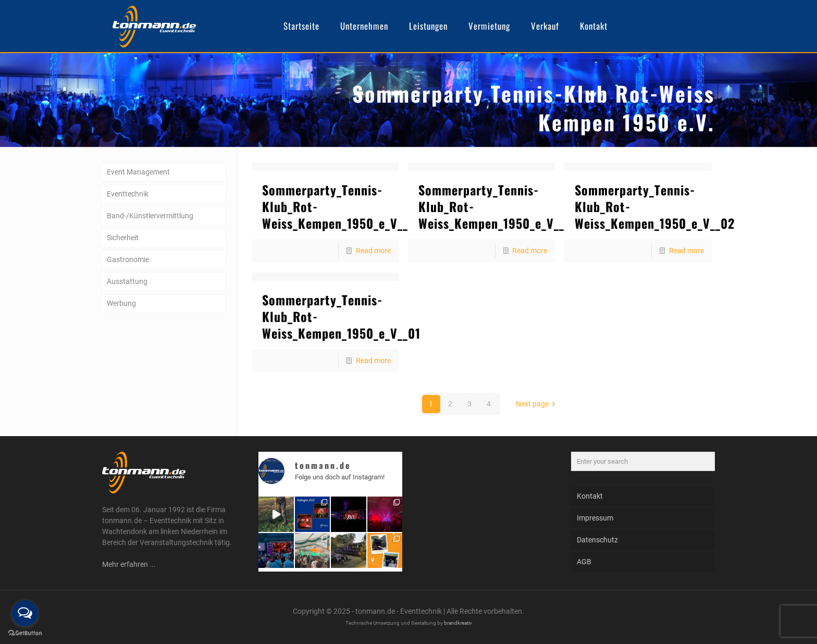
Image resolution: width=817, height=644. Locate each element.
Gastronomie (128, 259)
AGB (584, 562)
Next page (537, 404)
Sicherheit (123, 238)
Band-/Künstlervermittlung (150, 216)
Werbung (121, 303)
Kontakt (590, 496)
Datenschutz (597, 540)
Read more (373, 251)
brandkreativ (458, 623)
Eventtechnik (128, 194)
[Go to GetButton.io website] (25, 633)
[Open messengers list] (25, 613)
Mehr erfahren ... (129, 564)
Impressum (595, 518)
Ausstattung (127, 281)
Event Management (138, 172)
